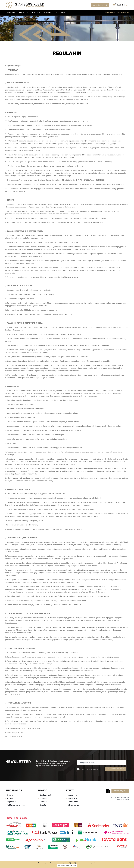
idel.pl (127, 800)
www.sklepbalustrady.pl (109, 459)
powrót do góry (121, 791)
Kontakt (48, 13)
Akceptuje (87, 769)
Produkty (11, 13)
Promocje (24, 13)
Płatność (44, 798)
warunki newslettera (92, 769)
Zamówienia (73, 802)
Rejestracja (72, 798)
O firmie (10, 795)
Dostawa (44, 802)
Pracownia (60, 13)
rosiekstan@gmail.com (115, 375)
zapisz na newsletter (116, 769)
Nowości (36, 13)
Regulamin (11, 802)
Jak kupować (45, 795)
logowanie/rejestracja (100, 5)
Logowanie (72, 795)
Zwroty (43, 805)
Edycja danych (74, 805)
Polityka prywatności (16, 805)
